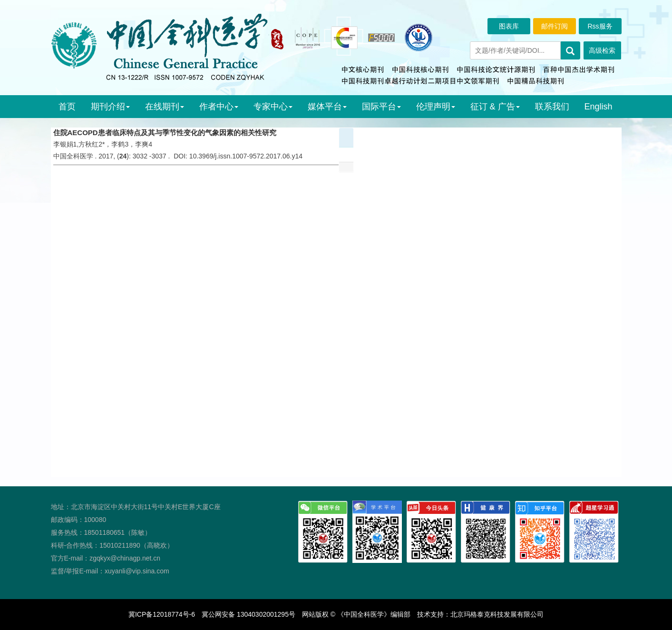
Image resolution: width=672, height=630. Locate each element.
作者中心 (219, 107)
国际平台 (381, 107)
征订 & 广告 (495, 107)
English (599, 107)
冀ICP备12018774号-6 (162, 614)
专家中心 (273, 107)
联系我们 (552, 107)
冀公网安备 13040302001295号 (248, 614)
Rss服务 (600, 26)
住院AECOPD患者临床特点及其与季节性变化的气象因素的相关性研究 (165, 133)
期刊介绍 (110, 107)
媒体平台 (327, 107)
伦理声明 (436, 107)
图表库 (509, 26)
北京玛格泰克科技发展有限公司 (497, 614)
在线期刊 (165, 107)
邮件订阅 (555, 26)
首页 (67, 107)
